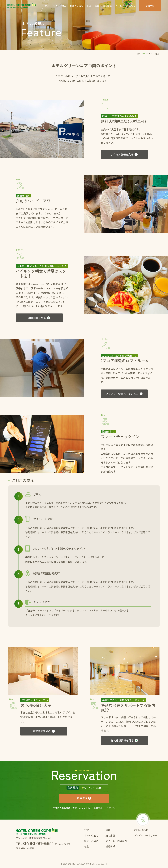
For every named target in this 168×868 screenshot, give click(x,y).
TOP (47, 6)
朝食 (97, 6)
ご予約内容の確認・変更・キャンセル (71, 808)
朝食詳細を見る (37, 318)
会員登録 (98, 808)
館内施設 (107, 6)
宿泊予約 (150, 6)
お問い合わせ (141, 830)
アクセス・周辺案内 (125, 6)
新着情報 (110, 846)
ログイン (111, 808)
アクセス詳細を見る (122, 154)
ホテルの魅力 (60, 6)
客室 (89, 6)
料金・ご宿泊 (76, 6)
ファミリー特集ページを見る (122, 394)
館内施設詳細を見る (122, 740)
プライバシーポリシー (146, 835)
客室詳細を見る (42, 731)
